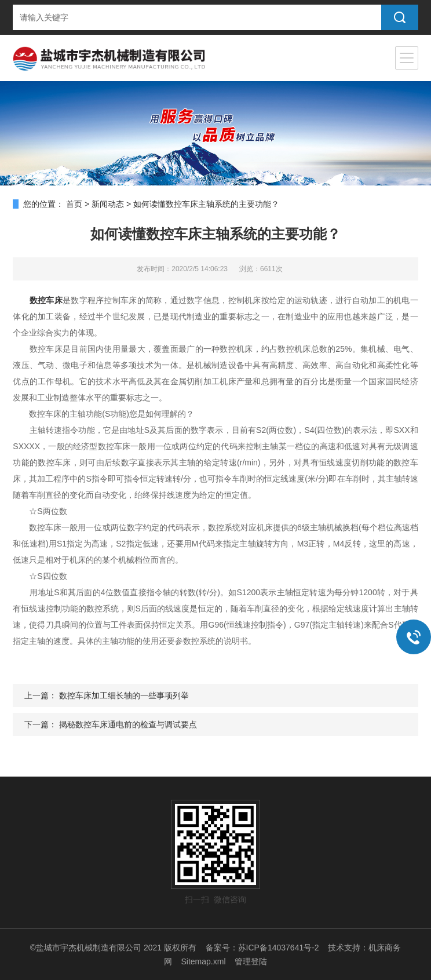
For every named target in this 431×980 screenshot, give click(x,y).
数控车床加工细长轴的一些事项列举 (124, 695)
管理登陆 (251, 961)
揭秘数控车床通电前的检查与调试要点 (128, 724)
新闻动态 (108, 204)
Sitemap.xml (203, 961)
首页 (74, 204)
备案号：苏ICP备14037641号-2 (262, 948)
